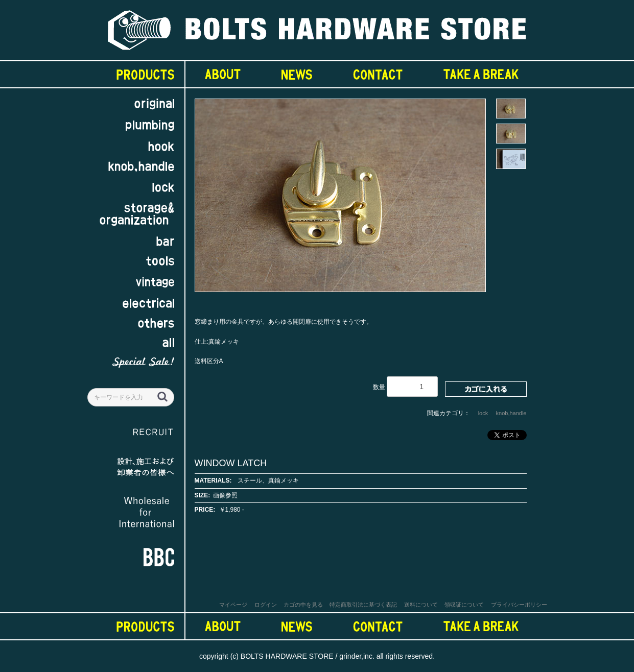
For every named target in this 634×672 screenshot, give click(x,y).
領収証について (464, 605)
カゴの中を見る (303, 605)
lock (483, 413)
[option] (340, 200)
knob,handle (511, 413)
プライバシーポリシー (519, 605)
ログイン (266, 605)
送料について (421, 605)
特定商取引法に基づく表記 (363, 605)
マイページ (233, 605)
